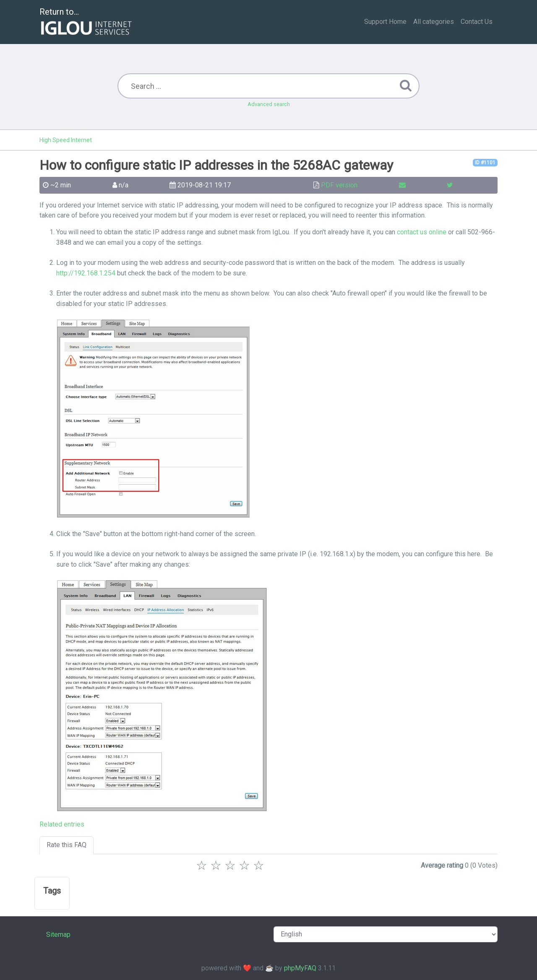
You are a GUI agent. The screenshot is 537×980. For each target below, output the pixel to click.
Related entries (62, 824)
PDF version (339, 185)
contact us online (422, 232)
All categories (434, 22)
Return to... (87, 22)
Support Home (385, 22)
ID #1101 (485, 163)
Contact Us (477, 22)
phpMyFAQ (300, 968)
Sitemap (58, 935)
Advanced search (269, 104)
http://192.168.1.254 (86, 273)
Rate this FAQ (66, 845)
